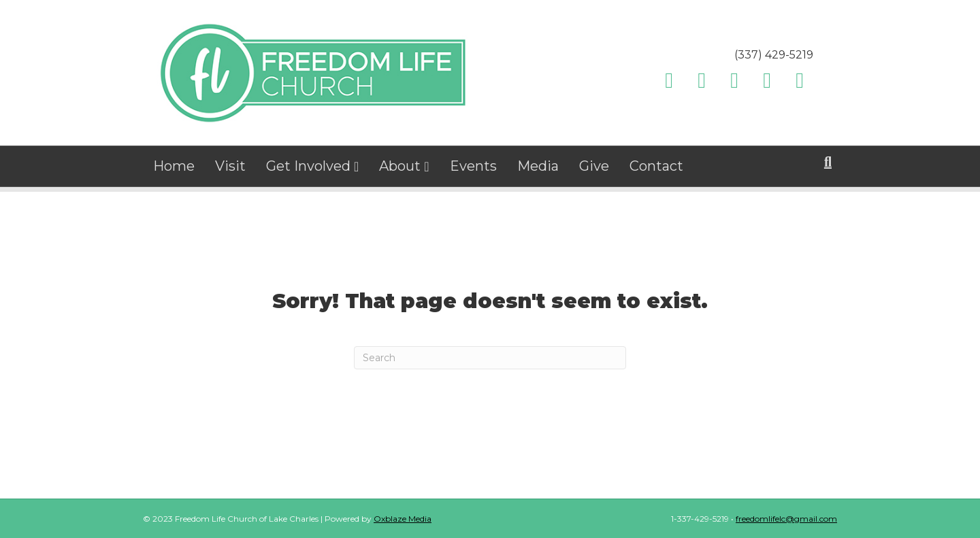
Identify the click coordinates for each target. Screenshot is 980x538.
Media (538, 170)
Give (594, 170)
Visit (230, 170)
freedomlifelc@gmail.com (786, 519)
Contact (656, 170)
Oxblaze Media (403, 519)
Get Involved (308, 170)
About (400, 170)
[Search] (828, 166)
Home (174, 170)
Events (473, 170)
